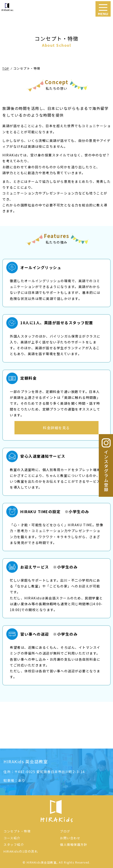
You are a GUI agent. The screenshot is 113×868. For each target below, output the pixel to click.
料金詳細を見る (56, 428)
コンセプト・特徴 (17, 831)
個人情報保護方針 (74, 845)
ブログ (65, 831)
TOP (6, 68)
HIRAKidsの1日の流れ (21, 851)
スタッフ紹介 (14, 845)
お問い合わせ (70, 838)
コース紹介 (12, 838)
